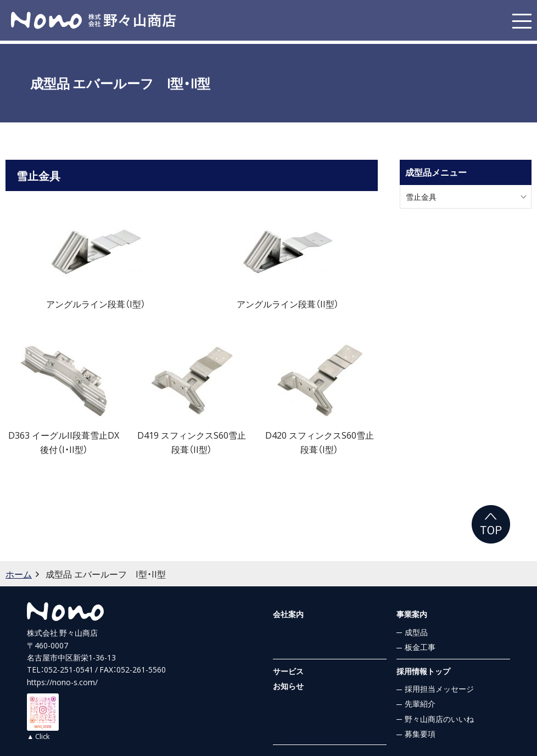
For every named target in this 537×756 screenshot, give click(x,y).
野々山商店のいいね (439, 719)
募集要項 (420, 733)
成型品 (416, 632)
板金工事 (420, 647)
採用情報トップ (423, 671)
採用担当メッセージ (439, 688)
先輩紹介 (420, 703)
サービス (288, 671)
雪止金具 (421, 197)
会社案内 (288, 614)
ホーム (19, 574)
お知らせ (288, 686)
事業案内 (412, 614)
